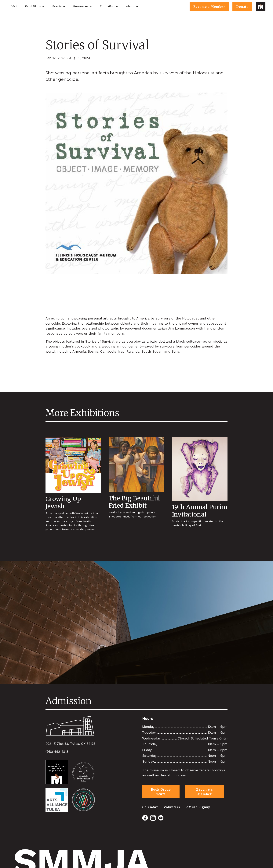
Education (107, 6)
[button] (35, 6)
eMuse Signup (198, 806)
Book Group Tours (161, 792)
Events (57, 6)
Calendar (150, 806)
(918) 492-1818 (57, 752)
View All (217, 705)
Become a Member (209, 7)
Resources (81, 6)
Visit (14, 6)
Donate (242, 7)
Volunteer (172, 806)
